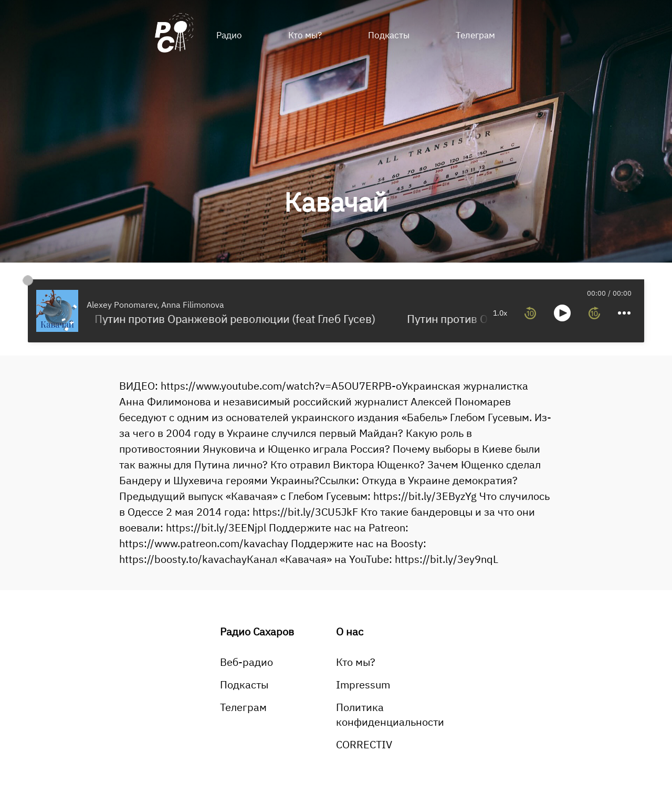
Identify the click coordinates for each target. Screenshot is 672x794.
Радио (229, 35)
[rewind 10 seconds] (469, 313)
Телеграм (475, 35)
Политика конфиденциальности (390, 714)
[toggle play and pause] (501, 313)
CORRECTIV (364, 744)
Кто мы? (305, 35)
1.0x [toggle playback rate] (440, 313)
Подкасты (389, 35)
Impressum (363, 685)
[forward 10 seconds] (533, 313)
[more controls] (563, 313)
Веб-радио (246, 662)
